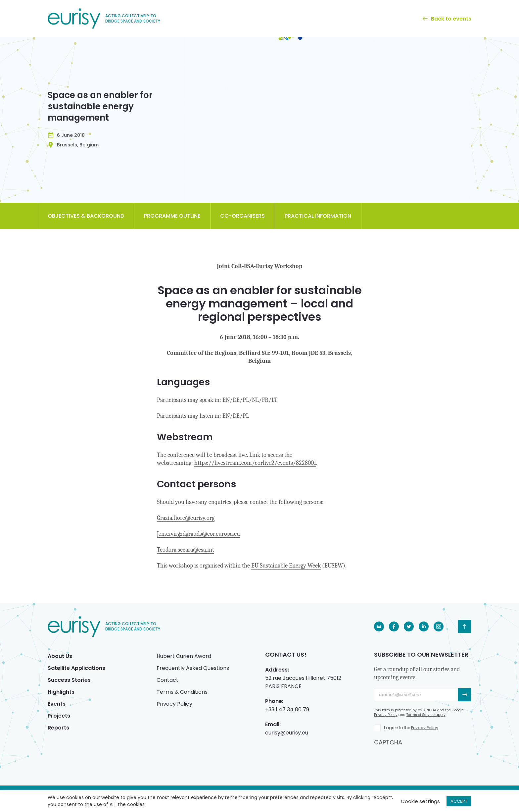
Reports (58, 728)
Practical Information (318, 216)
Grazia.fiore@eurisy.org (186, 518)
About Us (60, 656)
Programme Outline (172, 216)
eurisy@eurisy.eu (287, 733)
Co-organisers (242, 216)
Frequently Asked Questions (193, 668)
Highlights (61, 692)
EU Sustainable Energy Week (286, 566)
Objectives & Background (86, 216)
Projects (59, 716)
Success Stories (69, 680)
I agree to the (411, 728)
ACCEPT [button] (459, 801)
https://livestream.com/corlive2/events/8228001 (255, 463)
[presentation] (424, 759)
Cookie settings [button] (420, 801)
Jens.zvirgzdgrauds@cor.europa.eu (198, 534)
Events (57, 704)
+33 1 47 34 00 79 (287, 709)
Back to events (447, 19)
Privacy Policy (174, 704)
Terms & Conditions (182, 692)
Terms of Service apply (426, 715)
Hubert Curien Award (184, 656)
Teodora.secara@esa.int (186, 550)
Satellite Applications (76, 668)
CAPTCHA (388, 742)
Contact (167, 680)
